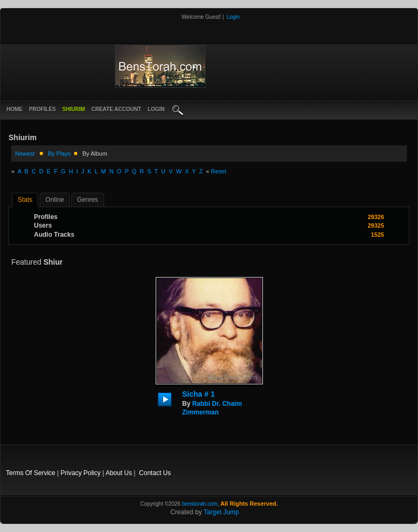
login (156, 109)
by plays (59, 154)
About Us (119, 473)
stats (25, 200)
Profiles (42, 109)
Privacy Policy (81, 473)
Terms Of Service (31, 473)
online (55, 200)
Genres (88, 200)
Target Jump (221, 512)
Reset (219, 171)
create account (116, 109)
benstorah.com (200, 504)
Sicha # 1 (199, 394)
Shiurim (74, 109)
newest (25, 154)
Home (14, 109)
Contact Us (155, 473)
